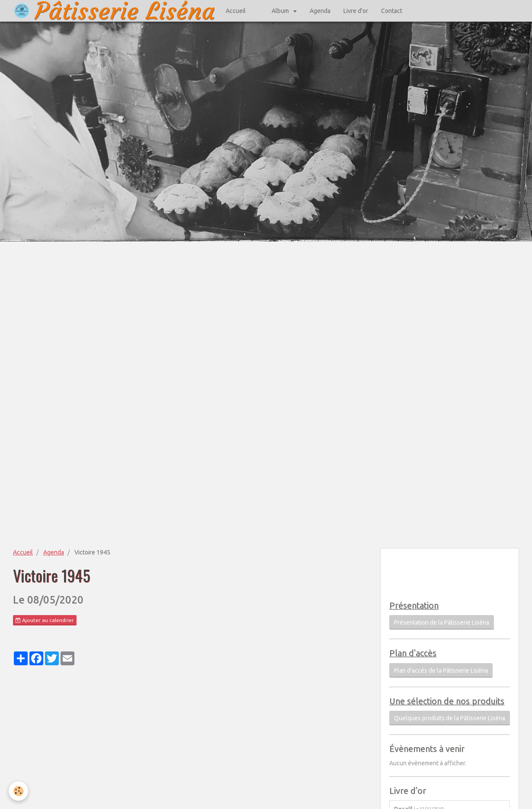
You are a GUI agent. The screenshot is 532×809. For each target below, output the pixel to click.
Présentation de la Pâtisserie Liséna (442, 622)
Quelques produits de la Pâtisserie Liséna (450, 718)
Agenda (320, 11)
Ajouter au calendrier (45, 620)
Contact (392, 11)
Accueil (236, 11)
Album (281, 11)
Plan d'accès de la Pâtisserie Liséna (441, 670)
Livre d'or (356, 11)
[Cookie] (18, 791)
